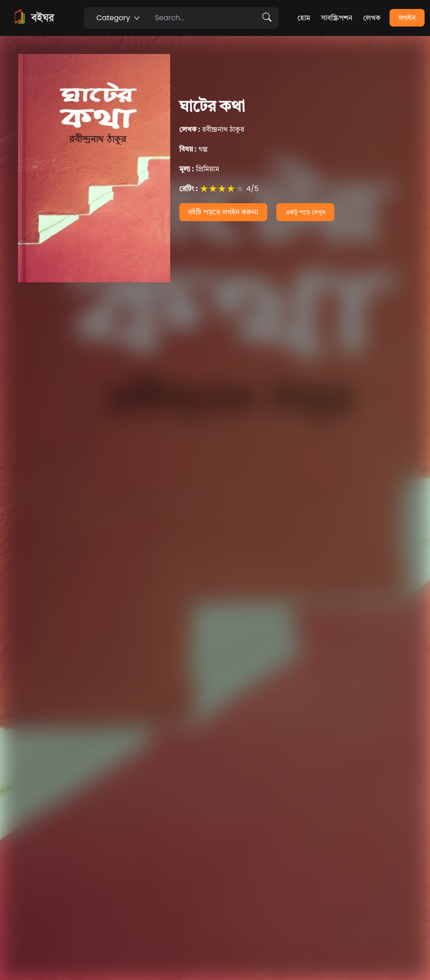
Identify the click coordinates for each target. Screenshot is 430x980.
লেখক (372, 18)
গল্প (193, 149)
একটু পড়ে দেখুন (305, 212)
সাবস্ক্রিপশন (337, 18)
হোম (304, 18)
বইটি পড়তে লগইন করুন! (224, 212)
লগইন (407, 18)
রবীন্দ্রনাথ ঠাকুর (212, 129)
